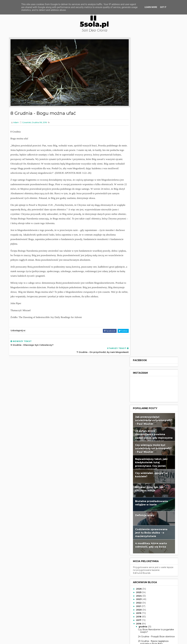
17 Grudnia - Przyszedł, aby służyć (155, 361)
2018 (138, 297)
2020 (139, 290)
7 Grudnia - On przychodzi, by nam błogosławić (155, 424)
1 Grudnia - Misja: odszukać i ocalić (155, 465)
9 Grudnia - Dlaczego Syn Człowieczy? (150, 413)
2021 (138, 287)
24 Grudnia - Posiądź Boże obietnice (156, 317)
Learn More (151, 7)
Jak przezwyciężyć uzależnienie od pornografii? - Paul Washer (153, 101)
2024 (139, 276)
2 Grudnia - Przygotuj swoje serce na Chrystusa (155, 459)
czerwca (143, 486)
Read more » (130, 626)
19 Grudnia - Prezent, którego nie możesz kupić (154, 351)
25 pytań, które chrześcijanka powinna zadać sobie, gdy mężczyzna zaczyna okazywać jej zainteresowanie (153, 118)
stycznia (143, 503)
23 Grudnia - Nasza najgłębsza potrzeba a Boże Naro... (153, 323)
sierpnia (143, 479)
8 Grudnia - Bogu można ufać (153, 419)
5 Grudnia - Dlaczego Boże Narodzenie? (151, 438)
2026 (139, 269)
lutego (142, 500)
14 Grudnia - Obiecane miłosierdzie (155, 379)
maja (141, 489)
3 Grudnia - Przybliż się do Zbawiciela (150, 452)
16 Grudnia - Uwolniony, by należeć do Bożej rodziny (155, 367)
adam (128, 615)
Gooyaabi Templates (77, 640)
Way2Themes (43, 640)
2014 (138, 510)
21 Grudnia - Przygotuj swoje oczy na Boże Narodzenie (155, 337)
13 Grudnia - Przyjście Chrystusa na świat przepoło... (155, 385)
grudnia (142, 307)
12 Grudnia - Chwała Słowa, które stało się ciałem (154, 392)
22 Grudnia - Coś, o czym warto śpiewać (153, 330)
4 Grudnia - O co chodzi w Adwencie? (151, 445)
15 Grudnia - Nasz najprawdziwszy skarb (154, 374)
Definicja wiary (144, 196)
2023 (139, 280)
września (143, 475)
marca (142, 496)
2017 (138, 301)
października (145, 472)
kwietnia (143, 493)
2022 (139, 283)
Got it (163, 7)
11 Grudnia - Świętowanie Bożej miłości (153, 399)
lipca (141, 482)
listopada (143, 468)
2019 (138, 294)
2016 (138, 304)
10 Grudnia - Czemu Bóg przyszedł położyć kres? (155, 406)
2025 (138, 273)
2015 (138, 507)
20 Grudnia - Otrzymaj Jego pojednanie (152, 344)
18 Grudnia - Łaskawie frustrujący (154, 356)
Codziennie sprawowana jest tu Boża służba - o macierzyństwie (151, 213)
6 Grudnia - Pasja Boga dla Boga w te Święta (155, 431)
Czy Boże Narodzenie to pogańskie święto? (155, 311)
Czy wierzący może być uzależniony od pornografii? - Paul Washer (153, 129)
